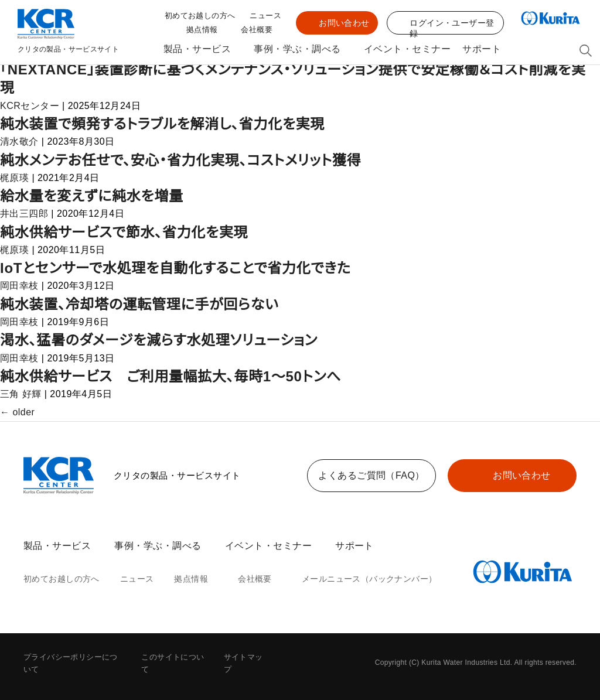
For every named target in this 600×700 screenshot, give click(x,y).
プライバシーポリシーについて (74, 658)
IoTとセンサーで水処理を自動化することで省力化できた (175, 268)
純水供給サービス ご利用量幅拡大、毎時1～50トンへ (172, 376)
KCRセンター (27, 106)
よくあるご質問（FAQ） (371, 476)
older (18, 412)
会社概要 (257, 31)
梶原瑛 (14, 178)
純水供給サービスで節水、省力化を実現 (125, 232)
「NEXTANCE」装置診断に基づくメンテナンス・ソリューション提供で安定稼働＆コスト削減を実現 (295, 78)
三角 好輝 (21, 394)
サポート (483, 49)
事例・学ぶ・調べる (296, 49)
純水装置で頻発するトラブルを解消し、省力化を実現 (164, 124)
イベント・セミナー (405, 49)
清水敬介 (19, 142)
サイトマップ (245, 658)
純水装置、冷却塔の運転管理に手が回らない (140, 304)
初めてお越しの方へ (204, 16)
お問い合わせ (345, 23)
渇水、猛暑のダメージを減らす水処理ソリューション (161, 340)
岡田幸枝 (19, 286)
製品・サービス (194, 49)
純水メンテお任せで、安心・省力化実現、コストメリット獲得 (183, 160)
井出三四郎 (24, 214)
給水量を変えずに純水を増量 (92, 196)
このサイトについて (175, 658)
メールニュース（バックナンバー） (354, 579)
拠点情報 (202, 31)
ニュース (267, 16)
